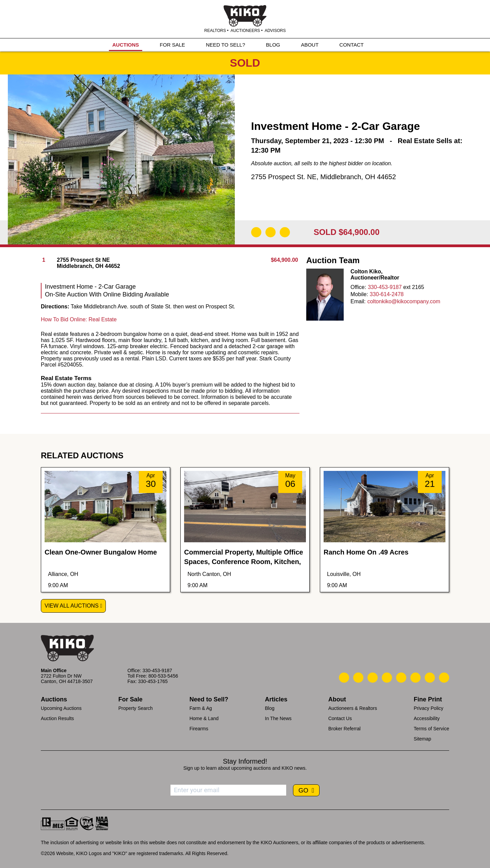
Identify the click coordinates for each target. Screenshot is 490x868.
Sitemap (422, 739)
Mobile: (359, 294)
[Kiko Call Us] (344, 678)
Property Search (136, 708)
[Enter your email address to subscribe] (228, 790)
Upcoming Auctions (61, 708)
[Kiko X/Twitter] (415, 678)
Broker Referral (345, 729)
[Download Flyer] (256, 232)
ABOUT (310, 45)
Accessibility (427, 718)
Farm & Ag (201, 708)
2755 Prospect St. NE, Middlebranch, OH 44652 (324, 177)
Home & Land (204, 718)
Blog (270, 708)
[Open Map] (271, 232)
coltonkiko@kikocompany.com (404, 301)
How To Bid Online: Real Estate (79, 319)
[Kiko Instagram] (444, 678)
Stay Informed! (245, 761)
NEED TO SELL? (225, 45)
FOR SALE (173, 45)
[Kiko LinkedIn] (401, 678)
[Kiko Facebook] (387, 678)
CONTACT (351, 45)
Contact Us (340, 718)
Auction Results (57, 718)
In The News (278, 718)
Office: (358, 287)
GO (304, 790)
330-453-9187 (385, 287)
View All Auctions (72, 606)
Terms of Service (431, 729)
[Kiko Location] (373, 678)
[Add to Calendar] (285, 232)
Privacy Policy (429, 708)
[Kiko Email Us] (358, 678)
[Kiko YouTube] (430, 678)
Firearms (199, 729)
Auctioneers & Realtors (353, 708)
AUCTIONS (126, 45)
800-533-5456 (163, 676)
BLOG (273, 45)
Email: (358, 301)
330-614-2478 (387, 294)
